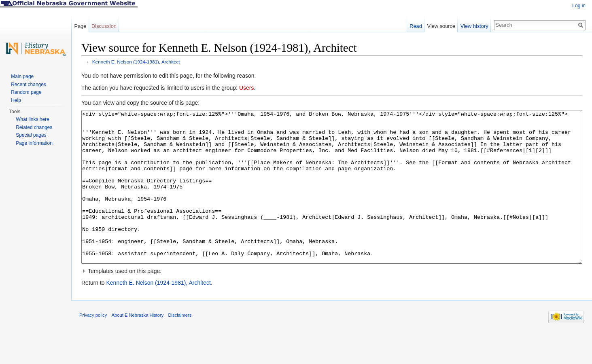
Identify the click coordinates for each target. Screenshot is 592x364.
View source (441, 26)
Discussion (104, 26)
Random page (26, 92)
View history (474, 26)
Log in (579, 6)
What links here (33, 119)
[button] (332, 301)
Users (247, 88)
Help (16, 100)
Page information (34, 143)
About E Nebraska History (138, 345)
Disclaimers (180, 345)
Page (80, 26)
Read (416, 26)
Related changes (34, 127)
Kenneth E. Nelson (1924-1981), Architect (136, 62)
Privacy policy (93, 345)
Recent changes (29, 85)
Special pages (31, 135)
